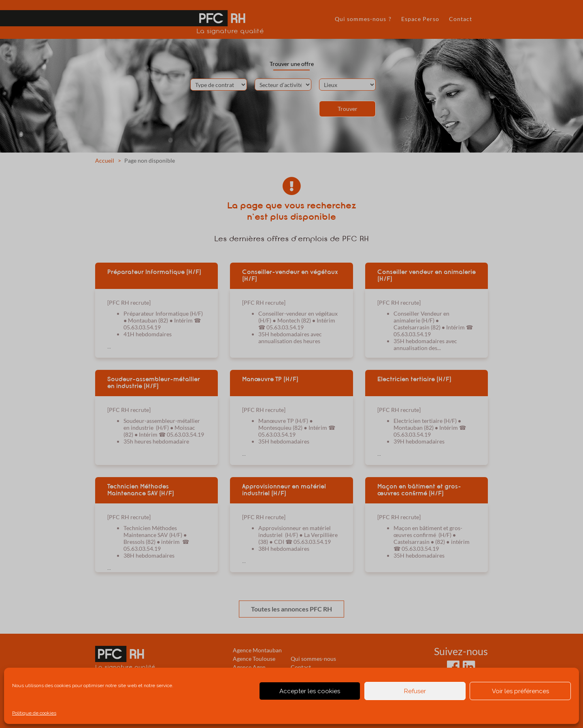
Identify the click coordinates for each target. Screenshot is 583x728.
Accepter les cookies (310, 691)
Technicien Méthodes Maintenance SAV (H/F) (141, 490)
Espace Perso (420, 19)
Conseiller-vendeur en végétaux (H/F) (290, 275)
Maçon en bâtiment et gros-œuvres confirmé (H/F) (419, 490)
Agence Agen (249, 667)
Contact (461, 19)
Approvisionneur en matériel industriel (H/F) (284, 490)
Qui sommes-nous (313, 659)
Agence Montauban (257, 650)
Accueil (105, 160)
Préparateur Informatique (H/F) (154, 272)
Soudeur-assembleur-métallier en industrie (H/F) (154, 383)
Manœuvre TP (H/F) (270, 379)
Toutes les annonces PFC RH (291, 609)
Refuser (415, 691)
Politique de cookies (34, 713)
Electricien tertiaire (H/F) (414, 379)
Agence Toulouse (254, 659)
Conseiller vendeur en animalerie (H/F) (427, 275)
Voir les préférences (520, 691)
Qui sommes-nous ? (363, 19)
